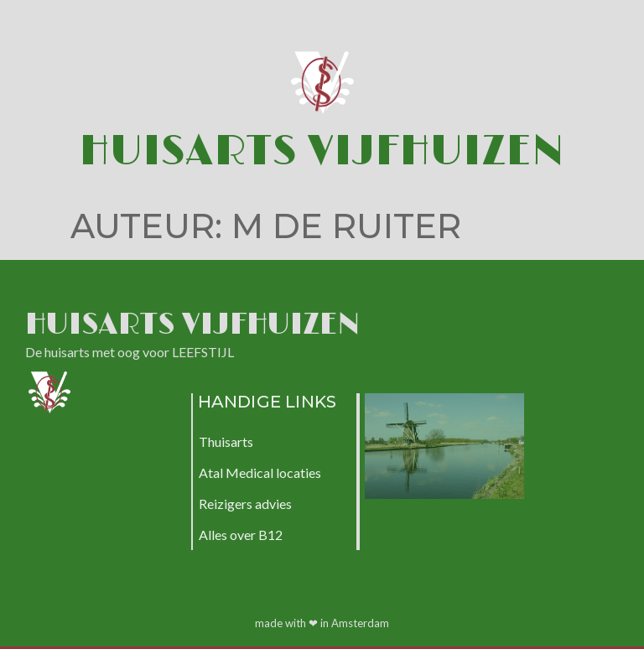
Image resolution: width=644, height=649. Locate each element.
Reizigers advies (245, 504)
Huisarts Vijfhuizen (322, 151)
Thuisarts (226, 441)
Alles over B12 (241, 535)
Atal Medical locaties (260, 472)
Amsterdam (360, 623)
